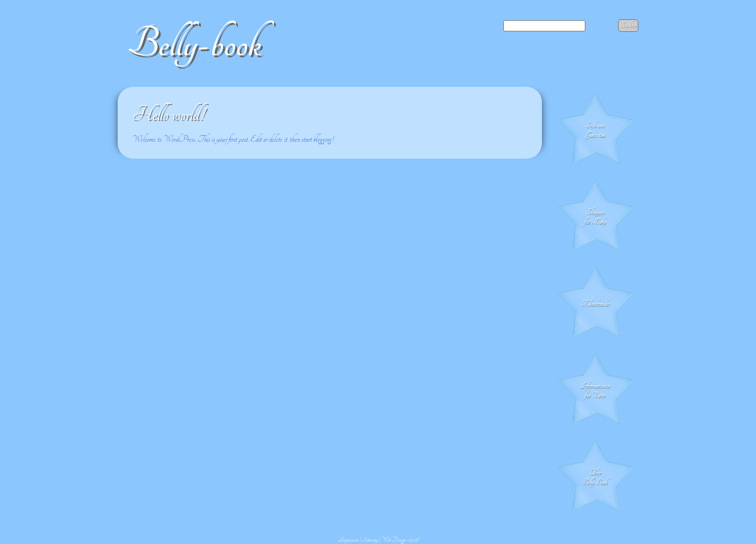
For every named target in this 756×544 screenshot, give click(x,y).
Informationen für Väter (595, 391)
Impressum (349, 540)
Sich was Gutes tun (595, 130)
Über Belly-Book (595, 477)
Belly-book (194, 44)
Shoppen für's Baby (595, 217)
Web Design (394, 540)
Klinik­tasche (595, 304)
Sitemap (370, 540)
